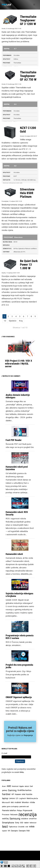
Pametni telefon (9, 810)
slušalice (25, 819)
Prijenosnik (28, 810)
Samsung (15, 819)
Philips (19, 810)
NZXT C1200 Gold (28, 130)
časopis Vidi (24, 831)
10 (5, 321)
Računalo (14, 815)
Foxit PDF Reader (14, 440)
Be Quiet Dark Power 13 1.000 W (29, 265)
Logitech (22, 798)
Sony (17, 823)
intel (24, 794)
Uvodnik (21, 827)
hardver (6, 794)
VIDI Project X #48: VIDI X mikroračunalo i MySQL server (19, 364)
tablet (26, 823)
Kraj (21, 321)
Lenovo (12, 798)
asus (27, 786)
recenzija (28, 815)
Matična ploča (32, 798)
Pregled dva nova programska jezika (19, 666)
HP (13, 794)
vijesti (4, 831)
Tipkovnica (13, 827)
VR (9, 831)
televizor (33, 823)
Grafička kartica (24, 790)
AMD (9, 786)
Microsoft (6, 802)
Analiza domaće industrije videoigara (18, 396)
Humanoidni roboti (14, 554)
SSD (22, 823)
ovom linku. (19, 772)
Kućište (29, 794)
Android (15, 786)
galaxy (5, 790)
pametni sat (24, 806)
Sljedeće (13, 321)
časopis (14, 831)
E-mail (4, 753)
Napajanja (28, 735)
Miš (12, 802)
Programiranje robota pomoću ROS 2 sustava (20, 637)
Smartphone (8, 823)
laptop (5, 798)
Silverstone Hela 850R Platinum (27, 193)
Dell (31, 786)
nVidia (32, 802)
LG (17, 798)
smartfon (33, 819)
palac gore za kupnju (10, 806)
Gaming (12, 790)
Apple (22, 786)
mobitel (18, 802)
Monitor (25, 802)
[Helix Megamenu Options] (34, 5)
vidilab (32, 827)
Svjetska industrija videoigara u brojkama (19, 595)
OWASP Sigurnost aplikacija (19, 697)
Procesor (6, 815)
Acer (4, 786)
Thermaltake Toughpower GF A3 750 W (28, 76)
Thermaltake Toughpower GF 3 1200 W (28, 20)
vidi (27, 827)
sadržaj (5, 819)
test (5, 827)
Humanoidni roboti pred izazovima (17, 468)
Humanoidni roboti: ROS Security (17, 513)
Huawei (18, 794)
